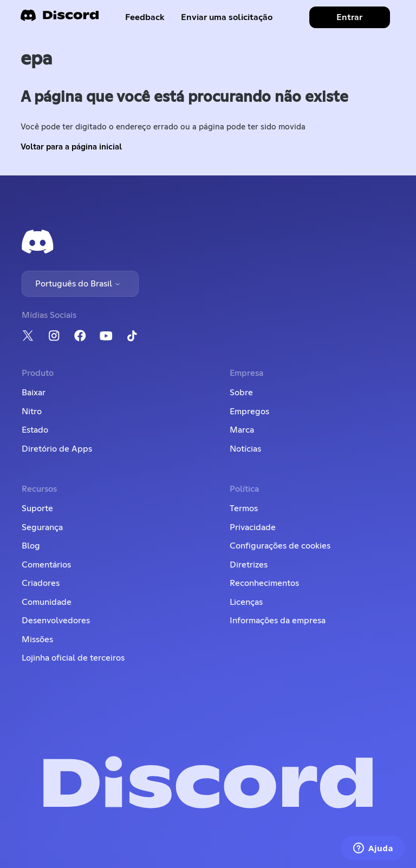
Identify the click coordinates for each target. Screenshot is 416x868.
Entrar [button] (349, 17)
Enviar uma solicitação (227, 17)
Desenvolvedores (56, 621)
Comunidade (47, 602)
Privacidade (253, 527)
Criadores (41, 583)
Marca (242, 430)
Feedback (145, 17)
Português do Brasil (78, 284)
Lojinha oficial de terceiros (73, 658)
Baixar (34, 393)
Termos (244, 508)
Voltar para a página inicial (71, 147)
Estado (35, 430)
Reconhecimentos (264, 583)
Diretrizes (249, 565)
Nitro (32, 412)
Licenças (246, 602)
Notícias (245, 449)
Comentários (46, 565)
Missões (37, 639)
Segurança (42, 527)
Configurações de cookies (280, 546)
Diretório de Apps (57, 449)
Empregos (249, 412)
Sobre (241, 393)
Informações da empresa (278, 621)
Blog (31, 546)
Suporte (37, 508)
